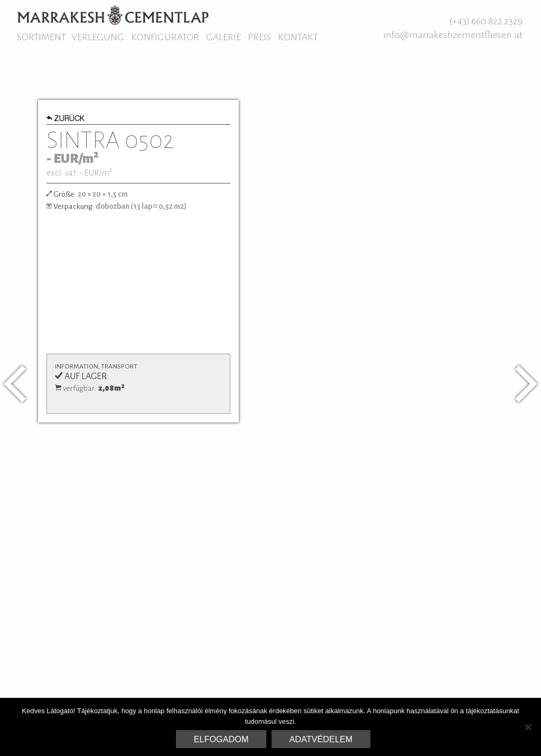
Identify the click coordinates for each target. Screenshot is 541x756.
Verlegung (98, 37)
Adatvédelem (321, 739)
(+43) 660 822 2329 (486, 21)
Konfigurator (165, 37)
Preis (259, 37)
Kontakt (298, 37)
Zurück (66, 119)
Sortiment (41, 37)
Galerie (223, 37)
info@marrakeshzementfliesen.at (453, 35)
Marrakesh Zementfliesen (113, 15)
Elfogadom (221, 739)
